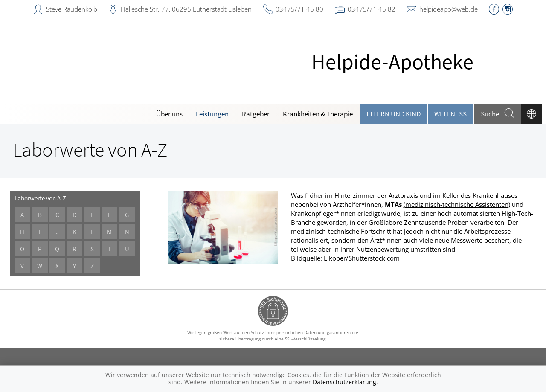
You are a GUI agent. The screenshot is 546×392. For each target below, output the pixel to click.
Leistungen (212, 114)
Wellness (450, 114)
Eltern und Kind (394, 114)
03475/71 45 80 (299, 9)
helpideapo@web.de (449, 9)
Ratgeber (256, 114)
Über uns (169, 114)
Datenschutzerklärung (344, 382)
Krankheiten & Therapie (318, 114)
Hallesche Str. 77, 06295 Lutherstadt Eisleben (186, 9)
